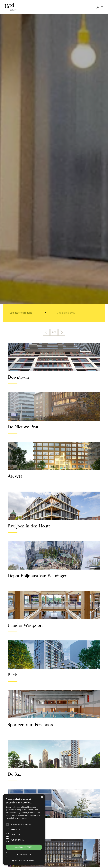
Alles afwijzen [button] (24, 854)
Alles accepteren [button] (24, 847)
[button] (24, 861)
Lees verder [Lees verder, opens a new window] (22, 818)
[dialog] (24, 830)
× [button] (42, 797)
